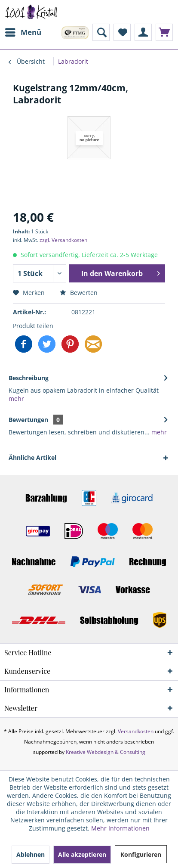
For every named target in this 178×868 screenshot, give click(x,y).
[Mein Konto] (143, 32)
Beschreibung (29, 378)
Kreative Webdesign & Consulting (106, 752)
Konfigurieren (141, 854)
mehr (16, 398)
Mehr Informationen (120, 828)
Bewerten (79, 293)
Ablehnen (31, 854)
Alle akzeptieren (82, 854)
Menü (23, 31)
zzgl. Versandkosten (63, 240)
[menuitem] (23, 32)
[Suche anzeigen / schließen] (101, 32)
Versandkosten (136, 731)
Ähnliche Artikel (32, 457)
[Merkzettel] (122, 32)
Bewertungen (28, 420)
